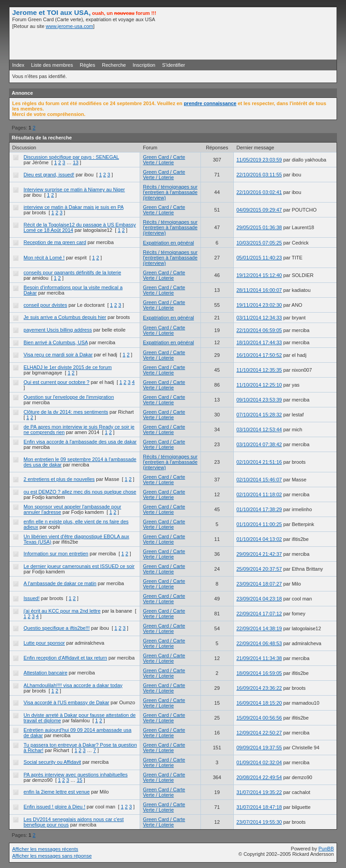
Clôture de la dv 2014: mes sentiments (66, 412)
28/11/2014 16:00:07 (259, 290)
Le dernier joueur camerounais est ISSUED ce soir (79, 566)
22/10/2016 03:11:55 (259, 175)
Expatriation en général (168, 243)
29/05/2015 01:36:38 (259, 227)
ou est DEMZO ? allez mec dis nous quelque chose (80, 492)
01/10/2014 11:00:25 (259, 524)
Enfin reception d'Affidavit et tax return (65, 658)
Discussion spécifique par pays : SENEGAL (71, 157)
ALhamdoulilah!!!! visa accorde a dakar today (73, 685)
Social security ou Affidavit (52, 762)
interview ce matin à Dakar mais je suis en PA (73, 207)
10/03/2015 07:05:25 (259, 243)
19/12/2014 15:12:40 (259, 275)
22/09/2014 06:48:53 (259, 643)
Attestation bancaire (45, 673)
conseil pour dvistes (45, 305)
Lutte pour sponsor (44, 643)
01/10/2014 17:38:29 (259, 509)
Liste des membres (52, 65)
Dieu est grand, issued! (49, 175)
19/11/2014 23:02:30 (259, 305)
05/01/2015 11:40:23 (259, 258)
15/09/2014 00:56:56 (259, 718)
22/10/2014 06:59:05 (259, 330)
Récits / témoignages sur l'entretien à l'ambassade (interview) (170, 192)
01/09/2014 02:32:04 (259, 762)
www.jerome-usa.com (70, 26)
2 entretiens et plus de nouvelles (59, 479)
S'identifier (174, 65)
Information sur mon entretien (56, 554)
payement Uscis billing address (58, 330)
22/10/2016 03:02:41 (259, 192)
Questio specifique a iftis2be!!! (57, 628)
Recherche (114, 65)
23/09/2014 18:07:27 (259, 584)
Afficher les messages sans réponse (52, 856)
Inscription (144, 65)
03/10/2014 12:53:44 (259, 429)
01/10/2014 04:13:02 (259, 539)
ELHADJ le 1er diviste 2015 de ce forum (68, 367)
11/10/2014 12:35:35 (259, 370)
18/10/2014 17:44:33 (259, 342)
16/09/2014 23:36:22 (259, 688)
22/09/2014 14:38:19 (259, 628)
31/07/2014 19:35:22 (259, 792)
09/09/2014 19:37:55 (259, 748)
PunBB (326, 849)
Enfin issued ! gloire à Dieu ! (54, 807)
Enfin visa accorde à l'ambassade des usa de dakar (80, 442)
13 (76, 162)
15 (79, 780)
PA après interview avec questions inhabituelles (75, 775)
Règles (87, 65)
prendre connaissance (210, 103)
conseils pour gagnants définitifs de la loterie (72, 272)
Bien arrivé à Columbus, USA (55, 342)
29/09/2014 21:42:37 (259, 554)
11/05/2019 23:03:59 (259, 160)
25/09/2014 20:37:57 (259, 569)
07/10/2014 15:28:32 (259, 415)
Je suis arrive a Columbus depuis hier (65, 317)
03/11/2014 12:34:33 (259, 318)
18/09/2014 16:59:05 (259, 673)
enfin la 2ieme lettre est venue (57, 792)
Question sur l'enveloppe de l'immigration (68, 397)
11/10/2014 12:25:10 (259, 385)
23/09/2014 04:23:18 (259, 599)
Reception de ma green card (55, 242)
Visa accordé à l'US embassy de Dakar (66, 702)
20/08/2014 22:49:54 (259, 777)
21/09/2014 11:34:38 (259, 658)
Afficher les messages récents (45, 849)
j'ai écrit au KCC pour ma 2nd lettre (62, 611)
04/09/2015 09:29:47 (259, 210)
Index (18, 65)
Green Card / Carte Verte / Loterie (164, 160)
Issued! (31, 598)
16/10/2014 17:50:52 (259, 355)
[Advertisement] (228, 44)
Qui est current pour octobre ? (56, 382)
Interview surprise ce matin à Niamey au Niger (74, 189)
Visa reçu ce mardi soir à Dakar (58, 355)
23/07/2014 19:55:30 (259, 822)
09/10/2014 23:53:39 (259, 400)
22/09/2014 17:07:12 (259, 614)
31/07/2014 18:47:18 (259, 807)
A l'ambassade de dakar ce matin (60, 583)
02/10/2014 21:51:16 (259, 462)
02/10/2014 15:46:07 (259, 480)
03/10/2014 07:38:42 (259, 444)
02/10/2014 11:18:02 (259, 494)
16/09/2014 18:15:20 (259, 703)
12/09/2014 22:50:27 (259, 733)
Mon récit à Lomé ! (44, 258)
